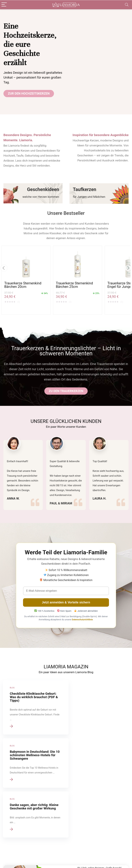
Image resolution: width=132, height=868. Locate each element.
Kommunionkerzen (77, 846)
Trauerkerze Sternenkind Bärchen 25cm (74, 285)
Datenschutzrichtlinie (82, 620)
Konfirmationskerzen (78, 841)
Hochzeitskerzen (76, 826)
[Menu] (4, 5)
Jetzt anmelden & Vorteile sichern (66, 602)
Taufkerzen (73, 831)
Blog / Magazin (75, 855)
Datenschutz (53, 831)
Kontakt (50, 846)
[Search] (127, 5)
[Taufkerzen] (99, 194)
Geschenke (73, 850)
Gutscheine (52, 858)
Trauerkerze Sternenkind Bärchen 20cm (23, 285)
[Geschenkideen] (33, 193)
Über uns (51, 836)
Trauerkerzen (74, 836)
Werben (50, 841)
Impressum (52, 826)
